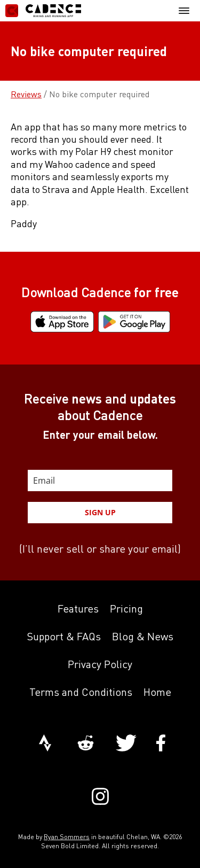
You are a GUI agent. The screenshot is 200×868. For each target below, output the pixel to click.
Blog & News (143, 636)
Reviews (26, 94)
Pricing (126, 609)
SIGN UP (100, 512)
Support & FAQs (64, 636)
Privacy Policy (100, 664)
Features (78, 609)
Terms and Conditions (81, 692)
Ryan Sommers (67, 837)
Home (157, 692)
